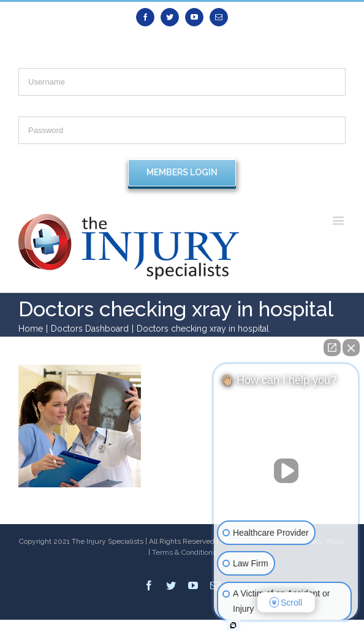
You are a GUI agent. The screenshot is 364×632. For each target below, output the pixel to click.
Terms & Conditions (184, 552)
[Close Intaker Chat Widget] (351, 348)
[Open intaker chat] (233, 625)
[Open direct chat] (332, 348)
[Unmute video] (286, 471)
